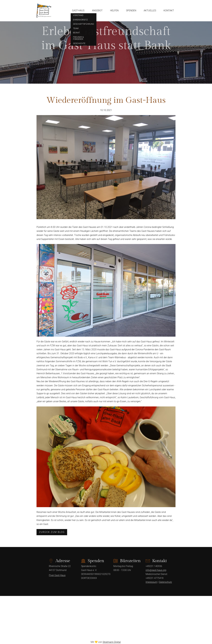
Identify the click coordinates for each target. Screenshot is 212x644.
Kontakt (169, 11)
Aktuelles (150, 11)
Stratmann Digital (112, 642)
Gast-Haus (78, 11)
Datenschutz (165, 582)
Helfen (114, 11)
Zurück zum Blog (52, 532)
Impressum (151, 582)
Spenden (131, 11)
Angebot (97, 11)
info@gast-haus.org (156, 570)
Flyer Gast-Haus (57, 575)
